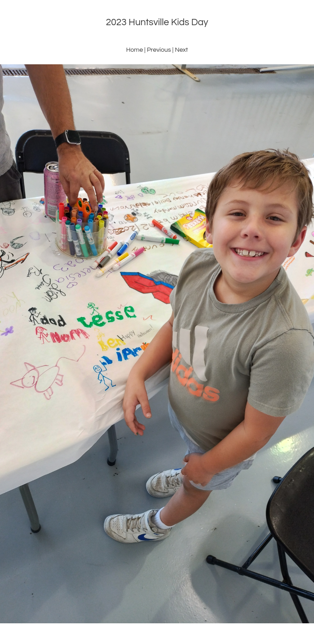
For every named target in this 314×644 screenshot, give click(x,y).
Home (135, 50)
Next (181, 50)
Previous (159, 50)
